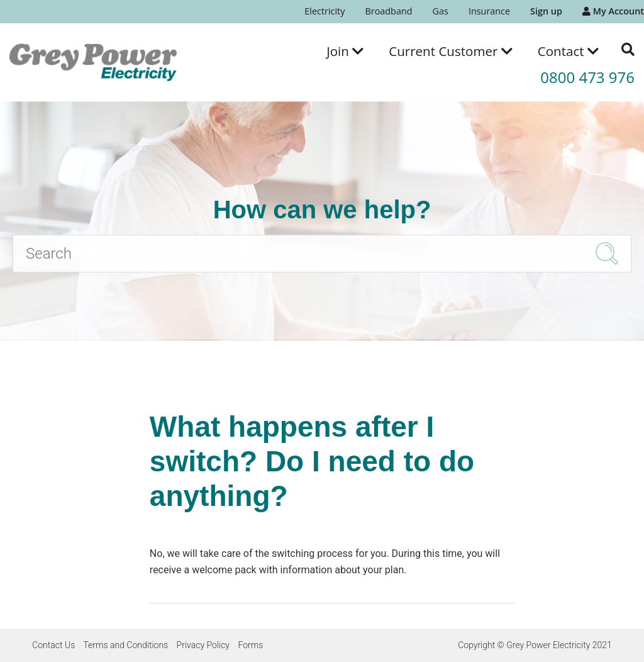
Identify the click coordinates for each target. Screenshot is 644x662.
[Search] (322, 254)
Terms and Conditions (125, 645)
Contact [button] (568, 51)
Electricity (325, 11)
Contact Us (53, 645)
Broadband (388, 11)
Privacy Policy (203, 645)
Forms (250, 645)
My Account (613, 11)
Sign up (546, 11)
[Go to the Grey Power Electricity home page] (93, 62)
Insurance (489, 11)
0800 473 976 (587, 77)
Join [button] (345, 51)
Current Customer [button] (451, 51)
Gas (441, 11)
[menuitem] (325, 12)
